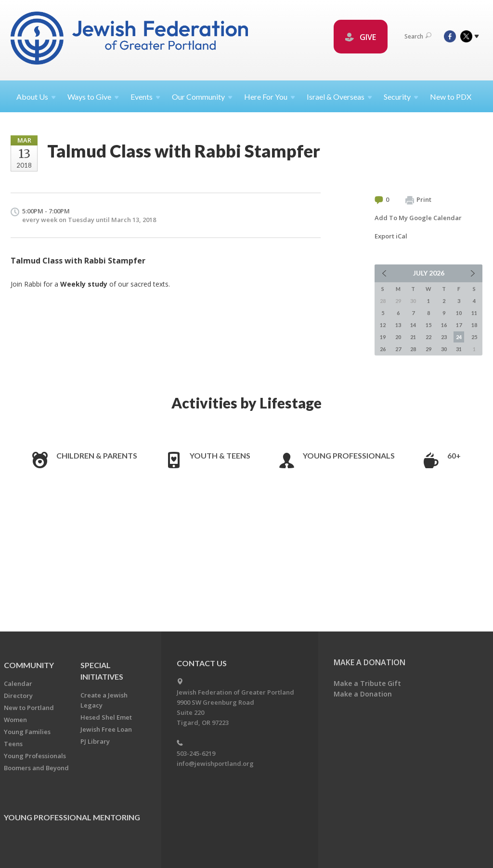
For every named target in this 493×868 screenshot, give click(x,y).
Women (15, 720)
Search (418, 36)
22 (428, 337)
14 (413, 325)
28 (413, 349)
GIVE (361, 37)
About (36, 97)
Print (418, 200)
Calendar (18, 684)
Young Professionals (349, 455)
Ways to (93, 97)
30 (444, 349)
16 (444, 325)
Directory (18, 696)
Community (29, 665)
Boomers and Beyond (36, 768)
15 (428, 325)
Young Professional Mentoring (72, 817)
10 (459, 313)
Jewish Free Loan (106, 729)
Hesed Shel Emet (106, 717)
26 (383, 349)
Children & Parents (97, 455)
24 (459, 337)
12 (383, 325)
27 (398, 349)
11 (474, 313)
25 (474, 337)
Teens (13, 744)
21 (413, 337)
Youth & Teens (220, 455)
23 (444, 337)
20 (398, 337)
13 (398, 325)
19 (383, 337)
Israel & (339, 97)
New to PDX (451, 97)
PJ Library (95, 741)
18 (474, 325)
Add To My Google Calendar (418, 218)
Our (202, 97)
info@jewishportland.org (215, 763)
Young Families (27, 732)
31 (459, 349)
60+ (454, 455)
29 (428, 349)
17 (459, 325)
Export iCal (391, 236)
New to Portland (29, 708)
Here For (270, 97)
